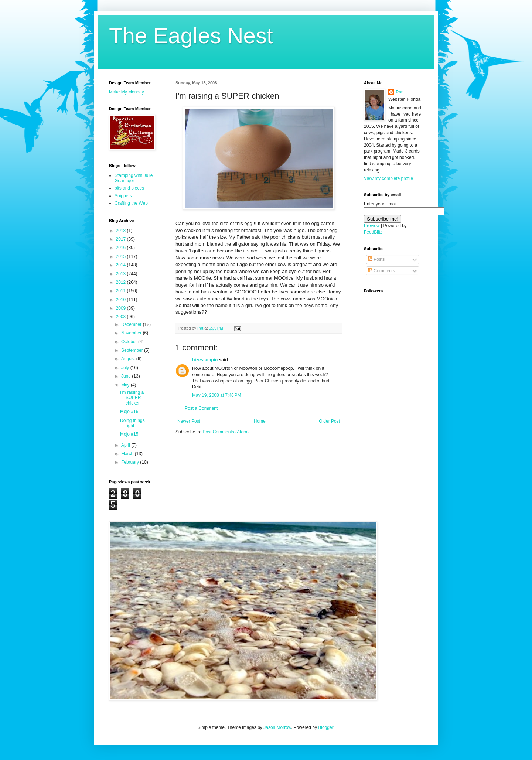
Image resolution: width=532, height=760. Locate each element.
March (128, 454)
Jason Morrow (277, 727)
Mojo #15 (129, 434)
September (133, 350)
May (126, 385)
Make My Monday (127, 92)
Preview (372, 226)
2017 (122, 239)
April (126, 445)
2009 (122, 308)
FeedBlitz (373, 232)
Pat (399, 92)
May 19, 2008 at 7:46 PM (216, 395)
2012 (122, 282)
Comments (381, 271)
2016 (122, 248)
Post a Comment (201, 408)
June (127, 376)
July (126, 368)
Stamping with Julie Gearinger (134, 178)
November (132, 333)
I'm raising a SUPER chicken (132, 398)
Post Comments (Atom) (226, 432)
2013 (122, 274)
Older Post (329, 421)
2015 (122, 256)
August (129, 359)
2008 (122, 317)
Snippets (123, 196)
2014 (122, 265)
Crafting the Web (131, 203)
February (131, 462)
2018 (122, 231)
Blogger (326, 727)
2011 (122, 291)
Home (260, 421)
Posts (376, 259)
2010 (122, 300)
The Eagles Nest (191, 36)
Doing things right (132, 423)
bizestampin (205, 360)
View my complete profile (388, 178)
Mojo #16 (129, 412)
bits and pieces (129, 188)
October (130, 342)
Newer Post (189, 421)
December (132, 324)
